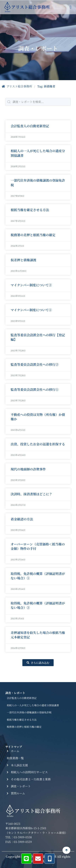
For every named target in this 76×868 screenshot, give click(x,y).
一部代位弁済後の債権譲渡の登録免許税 (38, 183)
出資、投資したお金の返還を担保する (38, 444)
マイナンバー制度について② (31, 285)
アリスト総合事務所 (17, 86)
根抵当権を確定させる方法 (30, 210)
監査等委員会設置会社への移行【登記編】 (38, 337)
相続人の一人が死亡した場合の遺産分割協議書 (38, 153)
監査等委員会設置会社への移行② (35, 365)
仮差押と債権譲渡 (23, 260)
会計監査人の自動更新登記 (30, 126)
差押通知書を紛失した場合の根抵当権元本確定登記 (38, 635)
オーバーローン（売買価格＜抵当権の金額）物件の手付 (38, 546)
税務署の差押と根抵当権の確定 (33, 235)
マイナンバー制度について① (31, 310)
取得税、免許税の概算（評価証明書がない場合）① (38, 576)
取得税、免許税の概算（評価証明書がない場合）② (38, 605)
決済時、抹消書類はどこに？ (31, 494)
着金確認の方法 (22, 519)
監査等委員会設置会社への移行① (35, 390)
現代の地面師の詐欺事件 (28, 469)
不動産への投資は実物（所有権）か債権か (38, 417)
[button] (71, 7)
